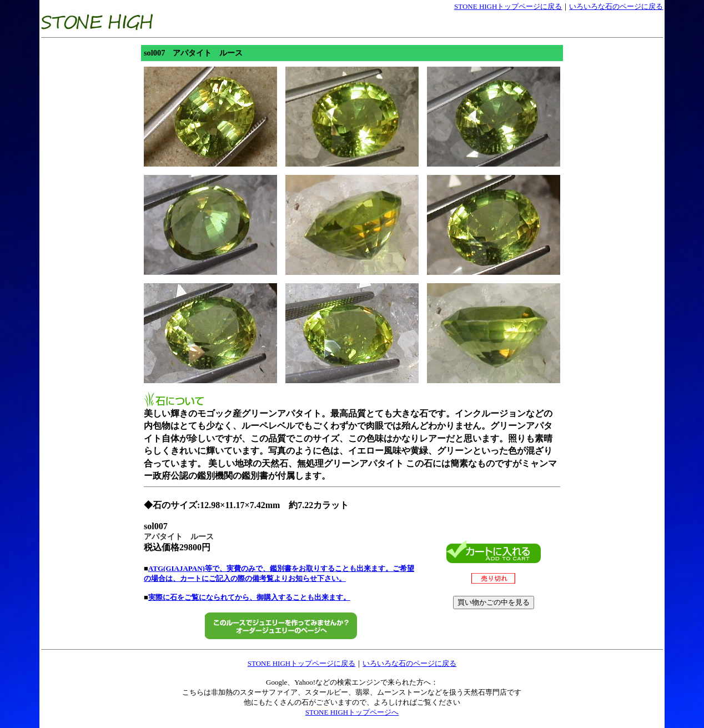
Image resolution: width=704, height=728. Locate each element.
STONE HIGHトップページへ (352, 712)
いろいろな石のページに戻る (616, 6)
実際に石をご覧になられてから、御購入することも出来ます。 (249, 597)
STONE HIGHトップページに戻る (508, 6)
